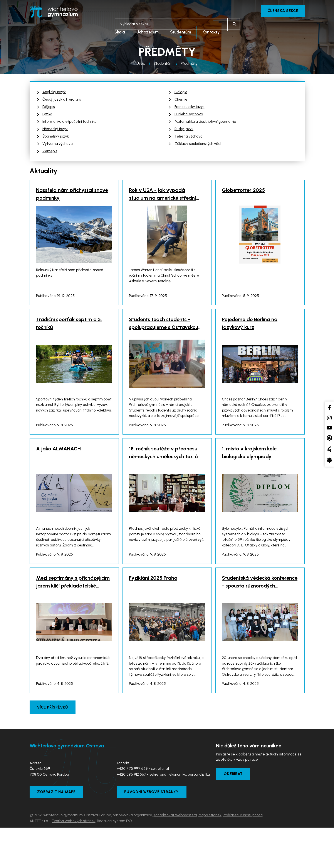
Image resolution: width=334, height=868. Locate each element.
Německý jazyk (55, 130)
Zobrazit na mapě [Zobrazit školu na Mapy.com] (58, 832)
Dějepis (49, 108)
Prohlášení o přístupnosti (243, 855)
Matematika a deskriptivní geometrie (205, 123)
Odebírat (235, 813)
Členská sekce (281, 11)
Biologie (181, 93)
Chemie (181, 101)
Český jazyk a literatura (62, 101)
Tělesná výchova (189, 138)
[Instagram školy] (329, 418)
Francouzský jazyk (190, 108)
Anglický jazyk (54, 93)
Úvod (141, 65)
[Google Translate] (329, 449)
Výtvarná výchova (58, 145)
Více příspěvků (53, 745)
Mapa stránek (210, 855)
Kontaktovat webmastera (175, 855)
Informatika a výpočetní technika (70, 123)
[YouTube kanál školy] (329, 427)
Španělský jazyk (56, 138)
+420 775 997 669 (132, 807)
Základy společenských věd (198, 145)
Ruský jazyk (184, 130)
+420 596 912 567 (131, 813)
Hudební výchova (189, 115)
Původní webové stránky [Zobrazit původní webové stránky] (153, 832)
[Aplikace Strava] (329, 460)
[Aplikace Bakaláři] (329, 438)
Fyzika (47, 115)
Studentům (163, 65)
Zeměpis (50, 152)
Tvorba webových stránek (74, 861)
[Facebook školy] (329, 407)
